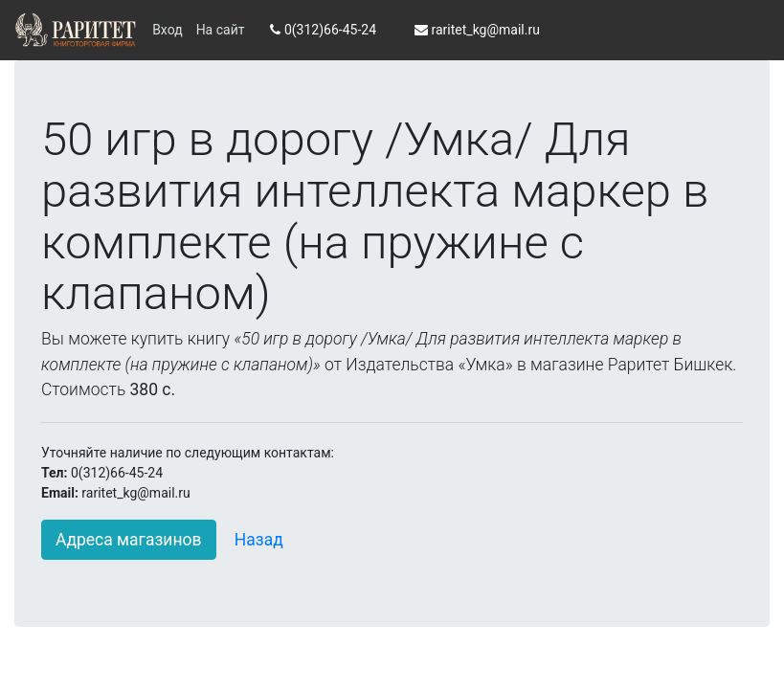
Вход (167, 30)
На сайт (221, 30)
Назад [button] (259, 540)
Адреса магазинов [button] (129, 540)
